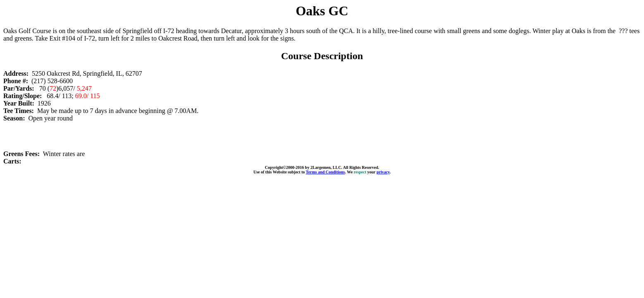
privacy (383, 172)
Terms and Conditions (326, 172)
